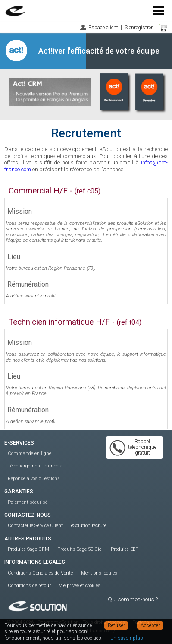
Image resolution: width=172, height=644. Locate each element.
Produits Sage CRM (28, 549)
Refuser (116, 625)
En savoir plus (127, 638)
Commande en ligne (30, 453)
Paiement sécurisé (28, 502)
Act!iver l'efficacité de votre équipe (99, 51)
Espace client (103, 28)
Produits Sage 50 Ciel (80, 549)
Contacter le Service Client (35, 526)
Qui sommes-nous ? (133, 599)
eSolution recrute (89, 526)
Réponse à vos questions (34, 478)
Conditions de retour (29, 586)
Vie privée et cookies (80, 586)
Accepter (150, 625)
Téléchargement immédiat (36, 466)
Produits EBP (125, 549)
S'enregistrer (139, 28)
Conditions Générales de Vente (40, 573)
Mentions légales (99, 573)
